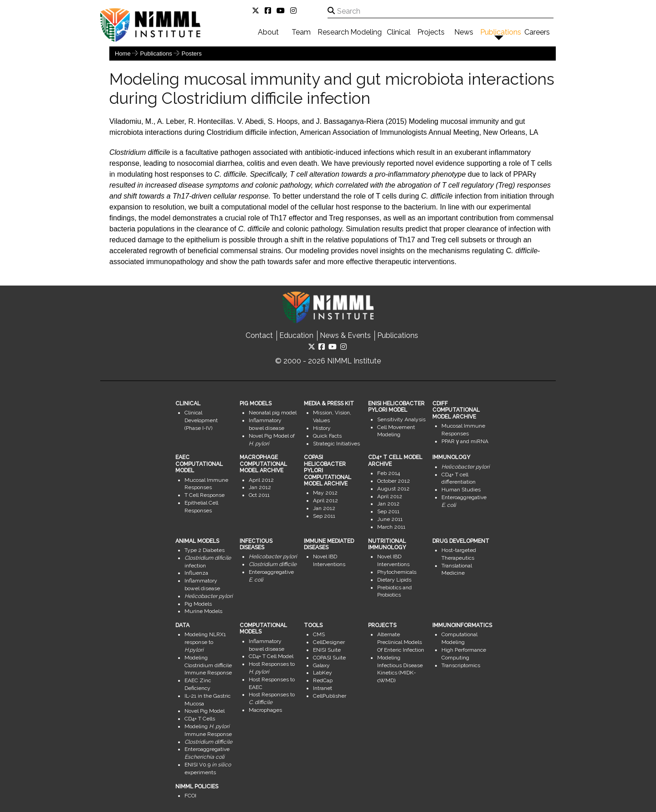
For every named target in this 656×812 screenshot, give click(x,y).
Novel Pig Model (205, 711)
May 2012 (325, 493)
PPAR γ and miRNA (465, 441)
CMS (319, 634)
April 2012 (261, 480)
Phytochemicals (397, 572)
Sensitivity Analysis (401, 419)
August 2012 (393, 489)
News (464, 32)
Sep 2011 (324, 516)
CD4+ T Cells (200, 719)
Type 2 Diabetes (205, 550)
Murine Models (203, 611)
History (322, 428)
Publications (501, 32)
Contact (259, 335)
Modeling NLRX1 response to (205, 642)
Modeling (366, 32)
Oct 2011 (259, 495)
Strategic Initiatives (336, 444)
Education (296, 335)
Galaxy (321, 665)
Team (301, 32)
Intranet (323, 688)
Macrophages (265, 710)
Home (123, 54)
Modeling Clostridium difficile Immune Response (208, 665)
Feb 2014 (389, 473)
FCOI (190, 796)
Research (333, 32)
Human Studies (461, 490)
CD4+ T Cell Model (271, 656)
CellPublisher (330, 696)
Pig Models (198, 604)
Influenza (196, 573)
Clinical (399, 32)
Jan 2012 (260, 487)
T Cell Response (205, 495)
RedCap (323, 680)
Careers (537, 32)
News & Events (345, 335)
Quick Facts (327, 436)
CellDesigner (329, 642)
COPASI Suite (329, 658)
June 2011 (390, 519)
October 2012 (394, 481)
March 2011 (391, 527)
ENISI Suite (327, 650)
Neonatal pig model (273, 413)
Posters (192, 54)
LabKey (323, 673)
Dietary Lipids (394, 580)
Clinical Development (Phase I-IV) (201, 420)
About (268, 32)
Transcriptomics (461, 665)
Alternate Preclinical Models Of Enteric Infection (401, 642)
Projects (431, 32)
